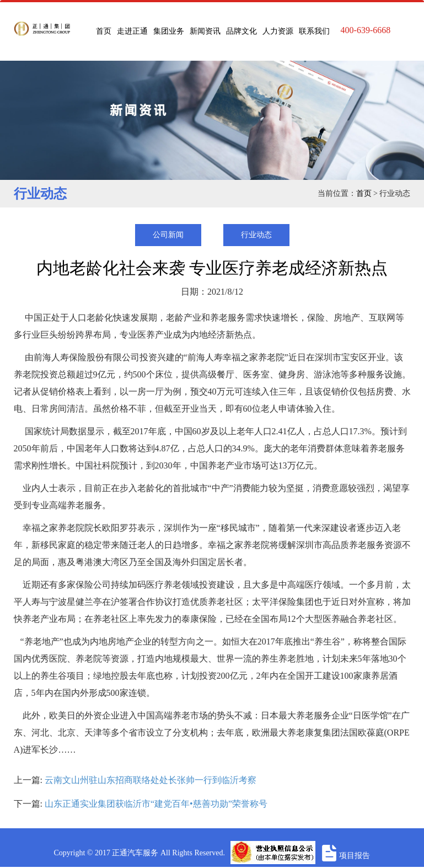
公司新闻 (168, 235)
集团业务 (169, 31)
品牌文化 (241, 31)
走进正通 (132, 31)
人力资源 (278, 31)
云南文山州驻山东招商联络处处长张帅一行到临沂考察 (151, 780)
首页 (104, 31)
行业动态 (256, 235)
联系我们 (314, 31)
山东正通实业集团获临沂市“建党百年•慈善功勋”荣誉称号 (156, 804)
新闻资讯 (205, 31)
